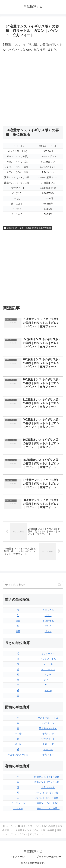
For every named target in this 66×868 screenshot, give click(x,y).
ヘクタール (48, 723)
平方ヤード (48, 744)
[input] (33, 585)
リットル (18, 808)
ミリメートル (48, 654)
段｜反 (18, 744)
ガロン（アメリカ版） (48, 808)
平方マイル (48, 755)
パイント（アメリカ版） (48, 798)
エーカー (48, 749)
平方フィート (48, 739)
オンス (48, 626)
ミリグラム (48, 610)
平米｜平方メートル (48, 718)
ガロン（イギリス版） (48, 803)
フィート (48, 680)
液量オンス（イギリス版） (48, 777)
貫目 (18, 631)
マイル (48, 690)
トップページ (17, 857)
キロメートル (48, 669)
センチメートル (48, 659)
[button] (60, 585)
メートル (48, 664)
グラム (48, 615)
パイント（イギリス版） (48, 793)
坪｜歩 (18, 734)
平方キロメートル (48, 728)
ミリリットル (18, 803)
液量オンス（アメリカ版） (48, 782)
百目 (18, 621)
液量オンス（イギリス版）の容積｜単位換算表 (27, 228)
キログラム (48, 621)
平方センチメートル (18, 755)
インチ (48, 675)
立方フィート (48, 787)
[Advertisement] (33, 89)
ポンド (48, 631)
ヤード (48, 685)
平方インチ (48, 734)
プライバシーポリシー (49, 857)
